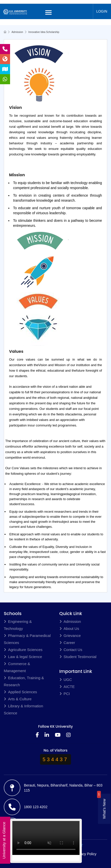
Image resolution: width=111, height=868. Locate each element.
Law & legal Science (23, 657)
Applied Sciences (20, 692)
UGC (66, 680)
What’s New (104, 809)
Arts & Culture (18, 699)
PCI (65, 694)
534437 (55, 759)
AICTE (67, 687)
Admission (17, 32)
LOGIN (102, 11)
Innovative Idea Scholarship (44, 32)
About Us (69, 628)
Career (67, 643)
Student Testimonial (78, 657)
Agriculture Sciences (23, 650)
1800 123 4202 (36, 807)
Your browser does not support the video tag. (46, 840)
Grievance (70, 636)
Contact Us (71, 650)
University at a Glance (4, 840)
